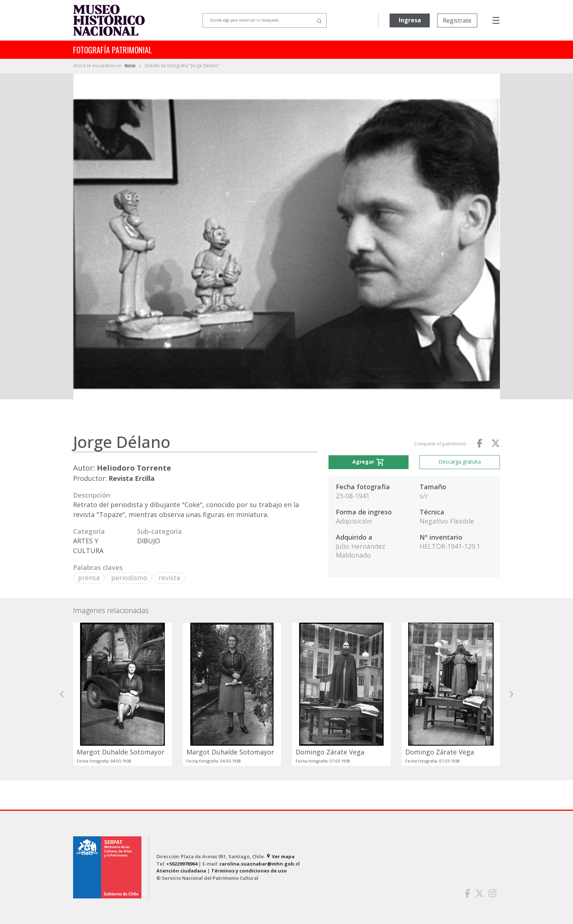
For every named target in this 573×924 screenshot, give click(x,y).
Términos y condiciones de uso (249, 871)
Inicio (131, 66)
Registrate (457, 20)
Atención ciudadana (181, 871)
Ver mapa (280, 856)
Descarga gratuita (460, 462)
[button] (62, 694)
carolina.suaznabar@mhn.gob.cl (259, 864)
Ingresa (410, 20)
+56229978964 (182, 864)
